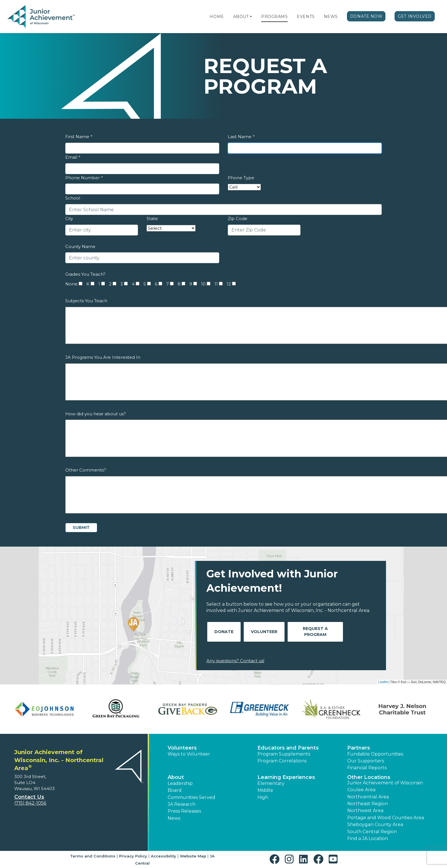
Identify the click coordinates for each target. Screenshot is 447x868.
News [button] (174, 818)
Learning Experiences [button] (286, 777)
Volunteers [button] (182, 748)
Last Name (241, 137)
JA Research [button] (182, 804)
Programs (274, 17)
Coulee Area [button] (361, 790)
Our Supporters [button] (366, 761)
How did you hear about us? (96, 414)
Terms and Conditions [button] (93, 856)
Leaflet (383, 682)
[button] (251, 17)
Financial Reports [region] (367, 768)
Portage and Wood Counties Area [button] (386, 818)
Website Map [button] (193, 856)
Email (73, 157)
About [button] (176, 777)
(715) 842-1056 (30, 803)
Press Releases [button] (184, 811)
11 (216, 284)
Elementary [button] (271, 783)
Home (217, 17)
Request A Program (315, 632)
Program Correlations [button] (282, 761)
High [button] (263, 797)
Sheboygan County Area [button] (375, 824)
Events (306, 17)
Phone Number (84, 178)
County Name (80, 246)
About (241, 17)
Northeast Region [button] (367, 804)
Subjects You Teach (86, 301)
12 (229, 284)
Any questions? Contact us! (235, 661)
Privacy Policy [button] (133, 856)
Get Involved (415, 16)
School (73, 198)
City (69, 218)
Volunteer (264, 632)
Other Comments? (86, 470)
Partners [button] (359, 748)
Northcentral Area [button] (368, 797)
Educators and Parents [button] (288, 748)
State (152, 218)
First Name (79, 137)
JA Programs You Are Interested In (103, 357)
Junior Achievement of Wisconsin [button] (385, 783)
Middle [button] (265, 790)
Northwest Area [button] (365, 810)
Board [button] (175, 790)
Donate (224, 632)
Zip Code (238, 218)
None (71, 284)
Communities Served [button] (191, 797)
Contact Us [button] (29, 797)
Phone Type (241, 178)
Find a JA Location (368, 838)
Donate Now (366, 16)
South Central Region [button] (372, 832)
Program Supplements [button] (284, 754)
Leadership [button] (180, 783)
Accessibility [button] (163, 856)
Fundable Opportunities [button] (375, 754)
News (331, 17)
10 (203, 284)
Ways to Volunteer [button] (189, 754)
